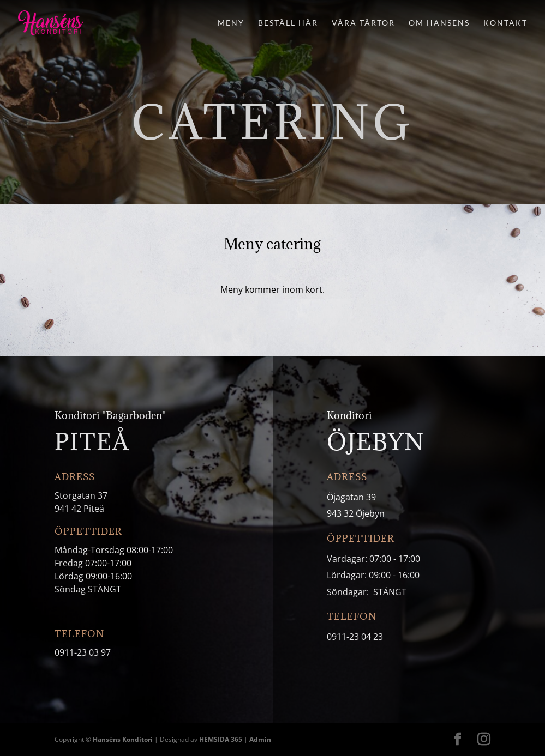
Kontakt (505, 23)
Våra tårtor (363, 23)
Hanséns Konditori (123, 739)
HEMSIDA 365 (221, 739)
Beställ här (288, 23)
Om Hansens (439, 23)
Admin (260, 739)
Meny (231, 23)
